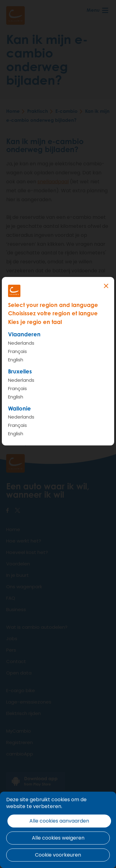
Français (17, 351)
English (16, 360)
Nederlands (21, 343)
